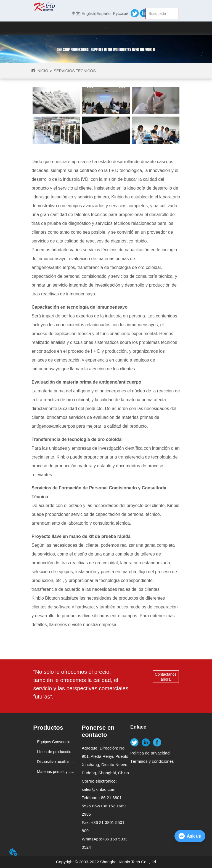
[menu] (106, 28)
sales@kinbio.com (99, 789)
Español (104, 13)
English (88, 13)
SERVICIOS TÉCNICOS (75, 71)
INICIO (42, 71)
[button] (106, 29)
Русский (121, 13)
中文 (76, 13)
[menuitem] (106, 28)
